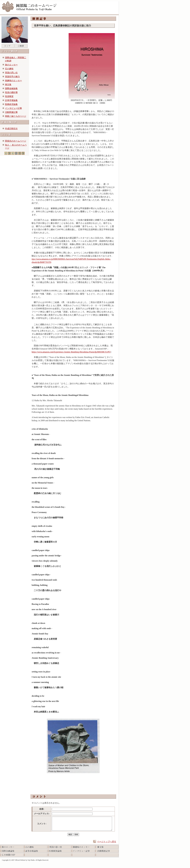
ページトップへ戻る (107, 842)
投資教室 (9, 96)
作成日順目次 (11, 129)
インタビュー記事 (13, 108)
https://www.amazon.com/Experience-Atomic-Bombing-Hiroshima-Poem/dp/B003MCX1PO (71, 352)
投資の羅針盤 (11, 92)
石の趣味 (9, 69)
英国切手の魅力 (12, 77)
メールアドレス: (42, 814)
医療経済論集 (11, 104)
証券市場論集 (11, 100)
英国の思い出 (11, 73)
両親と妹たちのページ (16, 116)
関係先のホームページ (16, 141)
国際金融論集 (11, 88)
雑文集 (8, 84)
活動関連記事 (11, 112)
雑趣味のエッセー (13, 81)
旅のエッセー (11, 65)
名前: (42, 809)
